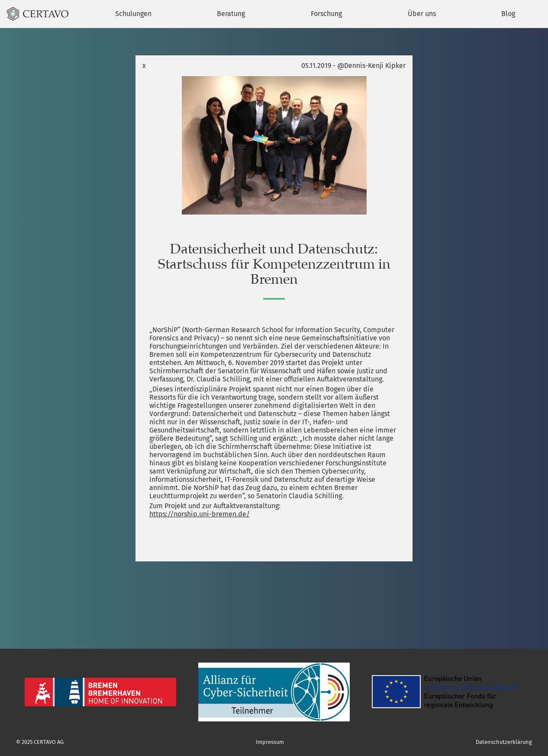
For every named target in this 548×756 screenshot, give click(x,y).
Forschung (326, 14)
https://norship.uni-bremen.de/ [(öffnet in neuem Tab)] (200, 514)
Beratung (231, 14)
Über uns (422, 14)
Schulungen (133, 14)
